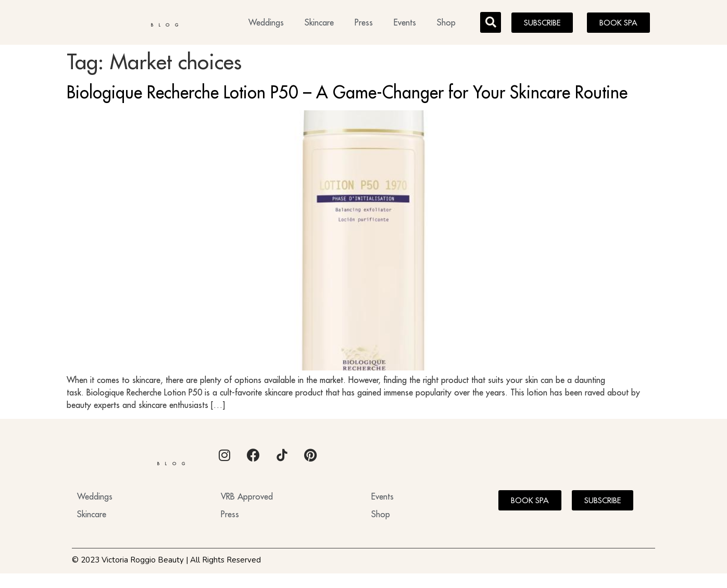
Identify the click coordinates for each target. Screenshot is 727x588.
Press (364, 24)
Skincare (319, 24)
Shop (446, 24)
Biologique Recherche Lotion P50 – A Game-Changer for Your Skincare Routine (347, 95)
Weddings (266, 24)
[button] (491, 24)
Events (405, 24)
